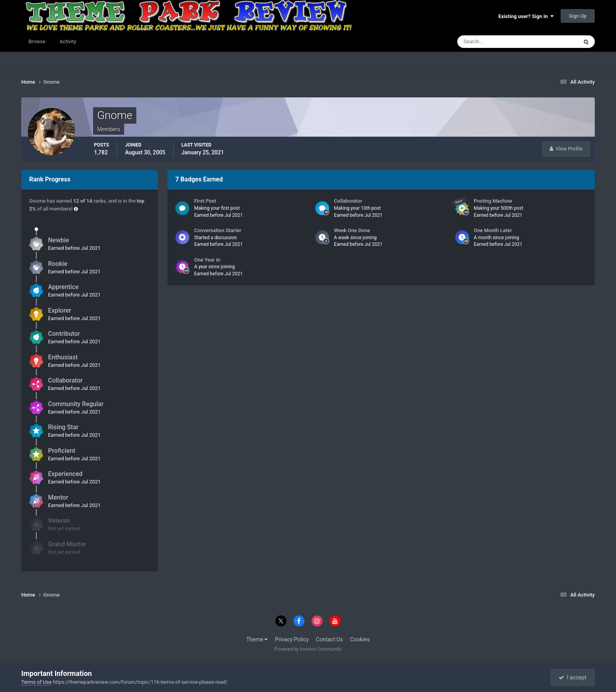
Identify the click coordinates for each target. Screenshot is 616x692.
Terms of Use (36, 682)
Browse (37, 41)
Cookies (360, 639)
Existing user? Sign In (526, 16)
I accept (572, 677)
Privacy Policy (292, 639)
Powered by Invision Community (308, 649)
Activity (68, 41)
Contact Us (329, 639)
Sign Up (578, 16)
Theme (257, 639)
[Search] (494, 42)
